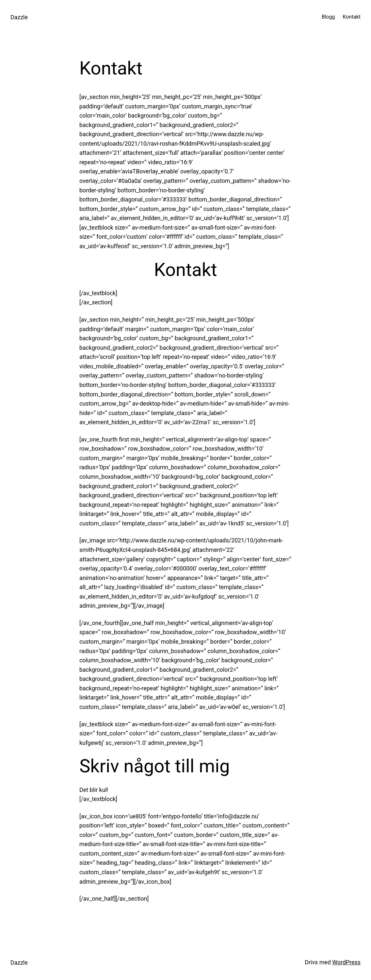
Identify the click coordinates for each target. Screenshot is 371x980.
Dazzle (19, 17)
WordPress (346, 962)
